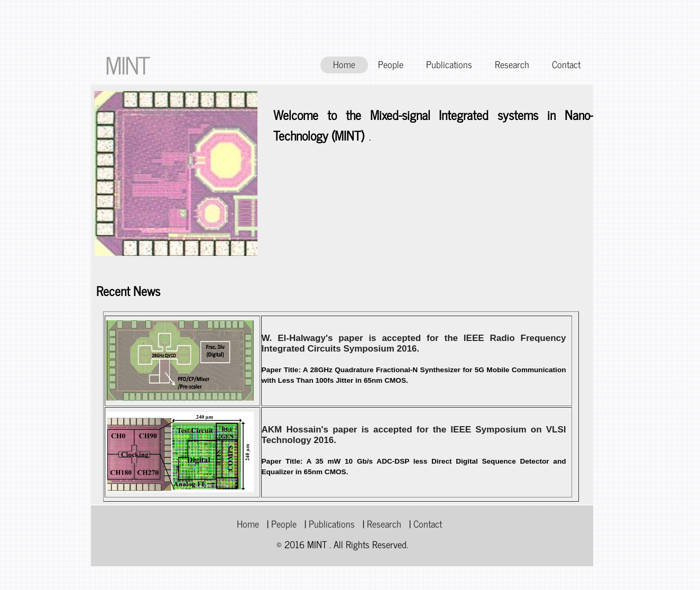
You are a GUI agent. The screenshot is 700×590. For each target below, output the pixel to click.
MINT (127, 64)
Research (512, 64)
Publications (449, 64)
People (391, 64)
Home (344, 64)
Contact (566, 64)
